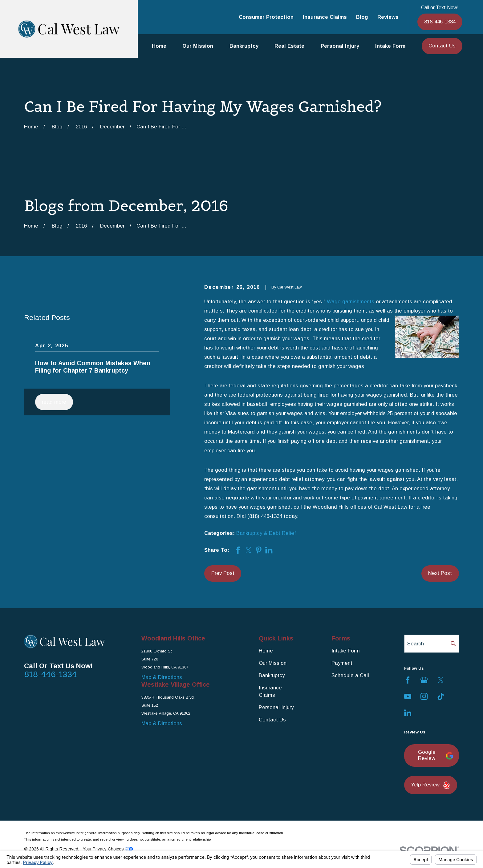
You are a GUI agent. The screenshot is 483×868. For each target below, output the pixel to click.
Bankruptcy (272, 675)
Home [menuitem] (159, 46)
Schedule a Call (350, 675)
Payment (342, 663)
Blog (362, 17)
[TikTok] (441, 696)
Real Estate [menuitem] (289, 46)
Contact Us (442, 46)
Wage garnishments (351, 302)
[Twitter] (441, 680)
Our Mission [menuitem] (198, 46)
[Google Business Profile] (424, 680)
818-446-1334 (440, 22)
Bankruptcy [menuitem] (244, 46)
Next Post (440, 573)
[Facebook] (408, 680)
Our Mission (273, 663)
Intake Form (346, 651)
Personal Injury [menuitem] (340, 46)
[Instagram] (424, 696)
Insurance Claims (325, 17)
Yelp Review (431, 785)
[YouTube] (408, 696)
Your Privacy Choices (108, 849)
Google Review (435, 755)
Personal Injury (276, 707)
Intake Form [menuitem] (390, 46)
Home (266, 651)
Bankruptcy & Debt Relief (266, 533)
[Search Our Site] (453, 644)
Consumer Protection (266, 17)
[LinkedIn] (408, 713)
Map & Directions (162, 677)
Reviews (388, 17)
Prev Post (223, 573)
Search (416, 644)
